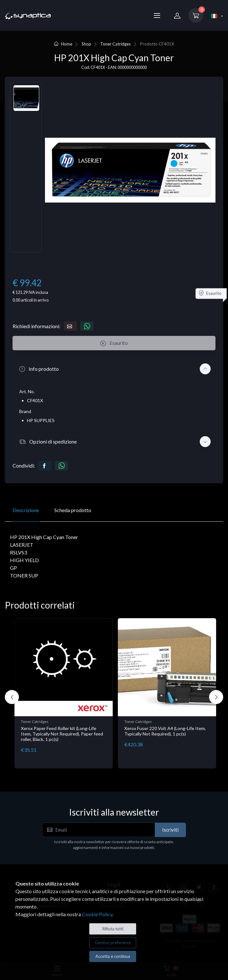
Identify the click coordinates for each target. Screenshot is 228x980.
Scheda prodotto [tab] (73, 510)
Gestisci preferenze (113, 943)
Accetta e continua (113, 956)
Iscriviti (170, 830)
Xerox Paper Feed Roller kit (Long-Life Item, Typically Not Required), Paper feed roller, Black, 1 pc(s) (62, 734)
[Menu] (157, 15)
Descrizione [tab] (26, 510)
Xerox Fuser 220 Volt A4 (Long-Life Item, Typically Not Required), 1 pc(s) (165, 731)
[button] (114, 369)
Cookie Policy (97, 914)
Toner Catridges (115, 44)
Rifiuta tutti (113, 929)
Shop (86, 44)
